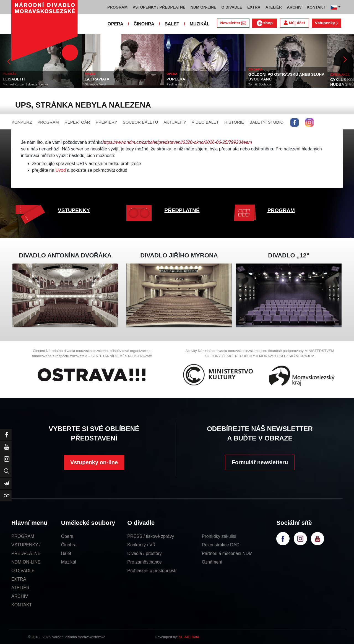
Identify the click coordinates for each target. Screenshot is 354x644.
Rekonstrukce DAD (221, 545)
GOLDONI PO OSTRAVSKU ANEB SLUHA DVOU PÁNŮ (286, 77)
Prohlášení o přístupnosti (152, 571)
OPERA (115, 24)
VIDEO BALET (205, 122)
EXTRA (19, 579)
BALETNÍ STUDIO (266, 122)
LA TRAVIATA (97, 79)
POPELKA (176, 79)
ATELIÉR (20, 588)
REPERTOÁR (77, 122)
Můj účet (294, 23)
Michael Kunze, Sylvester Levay (25, 84)
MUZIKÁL (200, 24)
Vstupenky (326, 23)
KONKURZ (22, 122)
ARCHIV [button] (294, 7)
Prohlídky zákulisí (219, 536)
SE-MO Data (189, 637)
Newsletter (233, 23)
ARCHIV (20, 596)
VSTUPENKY (74, 210)
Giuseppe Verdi (96, 84)
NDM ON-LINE (26, 562)
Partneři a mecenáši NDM (227, 553)
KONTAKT (22, 605)
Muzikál (69, 562)
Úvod (61, 170)
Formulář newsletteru (260, 462)
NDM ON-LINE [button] (203, 7)
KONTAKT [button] (316, 7)
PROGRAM (48, 122)
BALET (172, 24)
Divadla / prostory (145, 553)
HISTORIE (234, 122)
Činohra (69, 545)
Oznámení (212, 562)
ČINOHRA (144, 24)
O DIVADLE (23, 571)
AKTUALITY (175, 122)
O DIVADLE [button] (232, 7)
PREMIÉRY (106, 122)
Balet (66, 553)
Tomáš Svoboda (260, 84)
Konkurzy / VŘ (141, 545)
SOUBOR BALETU (140, 122)
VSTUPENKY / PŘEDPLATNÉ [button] (159, 7)
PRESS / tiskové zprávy (151, 536)
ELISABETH (14, 79)
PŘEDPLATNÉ (182, 210)
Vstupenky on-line (94, 462)
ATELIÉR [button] (274, 7)
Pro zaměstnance (145, 562)
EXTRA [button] (254, 7)
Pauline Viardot (177, 84)
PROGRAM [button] (117, 7)
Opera (67, 536)
